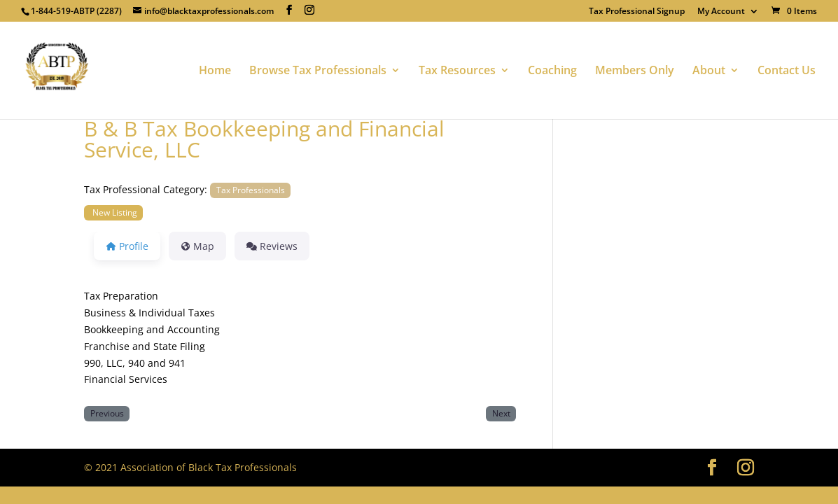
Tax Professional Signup (637, 12)
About (709, 71)
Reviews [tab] (272, 246)
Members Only (635, 71)
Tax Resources (457, 71)
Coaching (552, 71)
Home (215, 71)
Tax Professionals (251, 190)
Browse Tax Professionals (318, 71)
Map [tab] (198, 246)
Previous (107, 413)
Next (501, 413)
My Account (721, 12)
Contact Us (787, 71)
